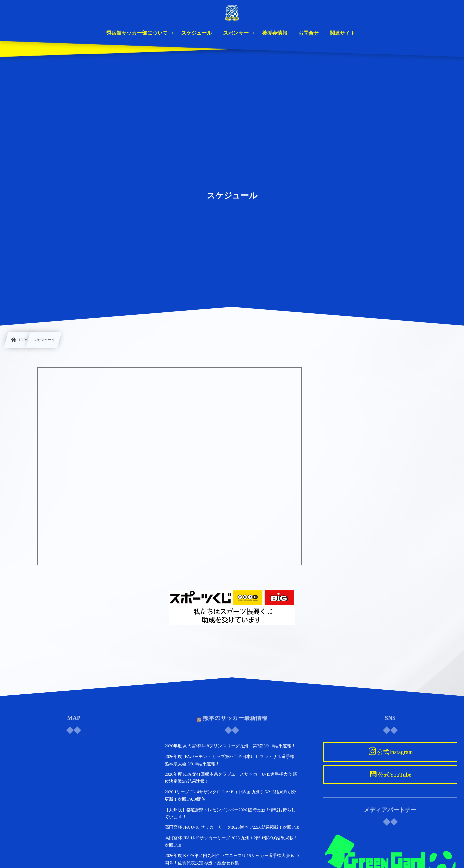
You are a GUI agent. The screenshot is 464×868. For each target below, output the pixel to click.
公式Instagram (395, 752)
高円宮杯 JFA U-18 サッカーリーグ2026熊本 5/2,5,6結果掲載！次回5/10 (232, 827)
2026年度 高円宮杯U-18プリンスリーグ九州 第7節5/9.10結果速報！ (230, 746)
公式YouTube (395, 775)
